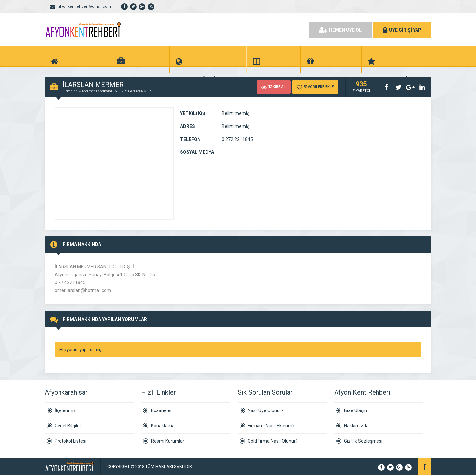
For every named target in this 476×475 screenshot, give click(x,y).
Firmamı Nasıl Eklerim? (271, 426)
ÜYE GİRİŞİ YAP (402, 30)
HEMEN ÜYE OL (340, 30)
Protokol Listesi (70, 441)
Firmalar (70, 91)
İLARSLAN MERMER (135, 91)
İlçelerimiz (65, 410)
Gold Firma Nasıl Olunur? (273, 441)
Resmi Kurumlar (168, 441)
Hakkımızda (356, 426)
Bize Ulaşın (356, 410)
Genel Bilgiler (68, 426)
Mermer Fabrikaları (98, 91)
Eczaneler (161, 410)
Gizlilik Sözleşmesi (363, 441)
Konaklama (163, 426)
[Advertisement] (228, 30)
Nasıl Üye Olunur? (266, 410)
